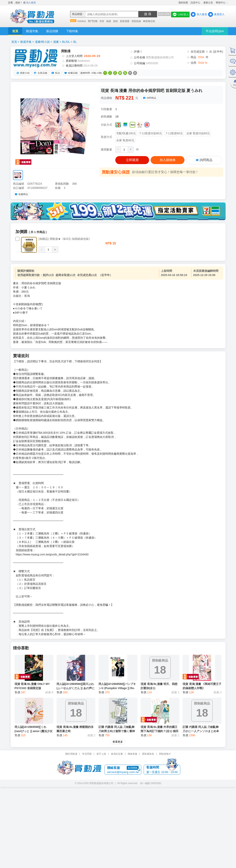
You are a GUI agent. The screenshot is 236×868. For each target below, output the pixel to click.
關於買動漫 (71, 713)
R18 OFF (164, 14)
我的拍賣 (183, 3)
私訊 (55, 73)
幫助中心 (221, 3)
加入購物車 (168, 160)
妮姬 (109, 21)
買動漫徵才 (165, 713)
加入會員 (31, 3)
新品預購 (52, 31)
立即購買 (132, 160)
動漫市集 (32, 31)
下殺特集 (72, 31)
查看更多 (118, 701)
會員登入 (219, 14)
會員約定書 (117, 713)
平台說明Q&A (215, 31)
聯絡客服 (132, 713)
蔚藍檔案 (125, 21)
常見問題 (87, 713)
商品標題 (77, 14)
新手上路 (101, 713)
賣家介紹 (22, 73)
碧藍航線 (136, 21)
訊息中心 (196, 3)
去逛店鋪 (40, 73)
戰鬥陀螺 (93, 21)
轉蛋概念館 (149, 21)
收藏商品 (21, 194)
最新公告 (208, 3)
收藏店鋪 (70, 73)
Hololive (82, 21)
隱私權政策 (148, 713)
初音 (102, 21)
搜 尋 (148, 14)
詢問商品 (149, 98)
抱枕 (116, 21)
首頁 (15, 31)
